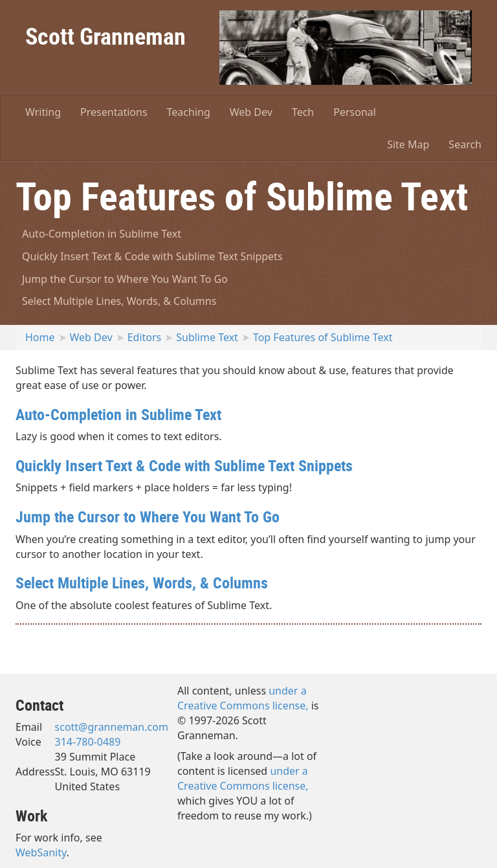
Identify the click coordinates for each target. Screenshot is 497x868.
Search (465, 144)
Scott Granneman (105, 36)
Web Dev (251, 112)
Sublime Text (207, 337)
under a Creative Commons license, (243, 698)
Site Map (408, 144)
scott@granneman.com (112, 727)
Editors (145, 337)
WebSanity (41, 852)
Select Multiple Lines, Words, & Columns (119, 301)
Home (40, 337)
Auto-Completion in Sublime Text (102, 234)
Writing (43, 112)
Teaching (189, 112)
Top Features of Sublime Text (323, 337)
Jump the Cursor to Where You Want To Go (125, 279)
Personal (355, 112)
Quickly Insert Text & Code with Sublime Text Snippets (152, 256)
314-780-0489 (88, 742)
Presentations (114, 112)
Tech (303, 112)
